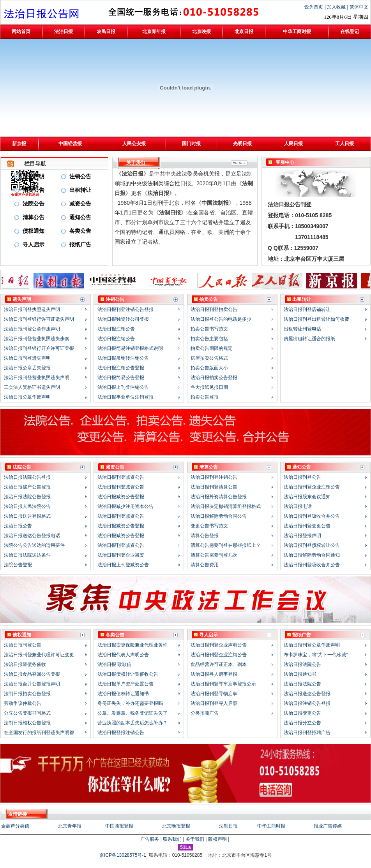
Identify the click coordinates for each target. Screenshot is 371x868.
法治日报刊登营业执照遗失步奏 (37, 339)
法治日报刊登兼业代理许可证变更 (39, 655)
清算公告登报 (205, 536)
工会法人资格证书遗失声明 (32, 387)
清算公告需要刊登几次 (214, 555)
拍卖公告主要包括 (209, 339)
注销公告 (80, 177)
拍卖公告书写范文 (209, 329)
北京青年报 (70, 826)
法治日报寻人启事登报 (214, 674)
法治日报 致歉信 (114, 664)
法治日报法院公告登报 (27, 477)
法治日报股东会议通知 (307, 497)
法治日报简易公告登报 (121, 378)
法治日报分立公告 (302, 723)
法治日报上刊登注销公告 (123, 387)
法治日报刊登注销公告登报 (125, 309)
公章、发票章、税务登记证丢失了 (132, 713)
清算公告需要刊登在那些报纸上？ (226, 545)
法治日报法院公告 (302, 664)
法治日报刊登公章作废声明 (32, 329)
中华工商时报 (271, 826)
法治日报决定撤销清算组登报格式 (226, 506)
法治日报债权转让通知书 (123, 694)
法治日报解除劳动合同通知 (312, 555)
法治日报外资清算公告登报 (219, 497)
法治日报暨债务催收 (25, 664)
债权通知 (34, 231)
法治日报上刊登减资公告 (123, 565)
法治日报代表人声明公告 (123, 655)
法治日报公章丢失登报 (27, 368)
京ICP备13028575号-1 (123, 855)
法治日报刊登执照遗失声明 (32, 309)
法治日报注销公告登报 (121, 368)
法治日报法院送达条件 (27, 555)
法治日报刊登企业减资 (121, 555)
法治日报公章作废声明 (27, 397)
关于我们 (195, 839)
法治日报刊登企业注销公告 (312, 487)
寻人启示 (34, 245)
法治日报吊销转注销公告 (123, 358)
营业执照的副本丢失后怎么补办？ (132, 723)
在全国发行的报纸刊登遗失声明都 (39, 733)
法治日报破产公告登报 (27, 487)
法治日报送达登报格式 (27, 516)
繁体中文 (359, 7)
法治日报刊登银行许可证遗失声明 (39, 319)
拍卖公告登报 (205, 397)
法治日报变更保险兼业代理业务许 (132, 645)
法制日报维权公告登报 (27, 723)
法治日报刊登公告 (302, 477)
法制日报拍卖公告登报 (27, 694)
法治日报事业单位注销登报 (125, 397)
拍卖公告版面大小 (209, 368)
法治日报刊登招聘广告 (307, 733)
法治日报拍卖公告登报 (214, 378)
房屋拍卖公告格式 (209, 358)
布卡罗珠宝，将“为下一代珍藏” (316, 655)
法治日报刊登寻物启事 (214, 694)
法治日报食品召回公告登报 (32, 674)
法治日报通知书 (300, 674)
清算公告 (34, 217)
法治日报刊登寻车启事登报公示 (223, 684)
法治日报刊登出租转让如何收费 (316, 319)
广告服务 (150, 839)
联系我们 (172, 839)
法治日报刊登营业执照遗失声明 (37, 378)
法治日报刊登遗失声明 (27, 358)
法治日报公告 (18, 526)
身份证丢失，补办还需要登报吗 (130, 703)
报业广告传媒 (328, 826)
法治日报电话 (298, 506)
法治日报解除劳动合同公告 (219, 516)
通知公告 (80, 217)
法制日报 (228, 826)
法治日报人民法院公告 (27, 506)
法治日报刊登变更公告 (307, 526)
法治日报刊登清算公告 (214, 487)
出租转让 (80, 190)
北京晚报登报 (176, 826)
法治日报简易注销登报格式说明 (130, 348)
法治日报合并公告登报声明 (32, 684)
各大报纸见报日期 (209, 387)
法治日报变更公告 (302, 713)
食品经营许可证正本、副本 (219, 664)
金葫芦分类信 (15, 826)
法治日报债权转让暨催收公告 (128, 674)
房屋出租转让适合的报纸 (309, 339)
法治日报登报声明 (302, 536)
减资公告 (80, 204)
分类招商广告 (205, 713)
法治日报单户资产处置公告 (125, 684)
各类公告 (80, 231)
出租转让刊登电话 (302, 329)
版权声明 (217, 839)
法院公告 (34, 204)
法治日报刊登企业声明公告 (219, 645)
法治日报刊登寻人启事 (214, 703)
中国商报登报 (119, 826)
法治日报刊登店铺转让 (307, 309)
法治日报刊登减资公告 (121, 477)
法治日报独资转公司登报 (123, 319)
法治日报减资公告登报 (121, 497)
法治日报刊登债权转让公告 (312, 545)
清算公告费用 (205, 565)
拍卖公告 (34, 190)
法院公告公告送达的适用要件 (34, 545)
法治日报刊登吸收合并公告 (312, 516)
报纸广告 (80, 245)
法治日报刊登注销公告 (214, 477)
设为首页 (314, 7)
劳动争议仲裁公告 (23, 703)
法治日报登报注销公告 (121, 733)
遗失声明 (34, 177)
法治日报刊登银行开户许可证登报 (39, 348)
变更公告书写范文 (209, 526)
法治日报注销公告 (116, 329)
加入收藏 (337, 7)
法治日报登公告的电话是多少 (221, 319)
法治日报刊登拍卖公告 (214, 309)
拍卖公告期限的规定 (212, 348)
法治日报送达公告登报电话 (32, 536)
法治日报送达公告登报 (307, 694)
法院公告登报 (18, 565)
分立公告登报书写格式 (27, 713)
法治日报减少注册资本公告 (125, 506)
